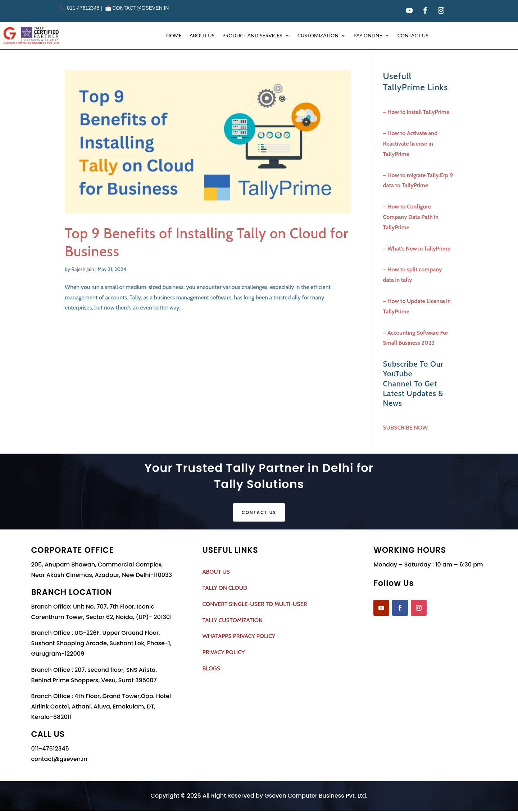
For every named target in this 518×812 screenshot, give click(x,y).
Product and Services (252, 35)
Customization (318, 35)
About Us (202, 35)
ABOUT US (216, 573)
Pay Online (368, 35)
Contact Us (413, 35)
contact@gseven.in (140, 8)
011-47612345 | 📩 (86, 8)
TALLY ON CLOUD (225, 589)
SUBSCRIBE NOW (406, 428)
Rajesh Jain (83, 269)
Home (174, 35)
